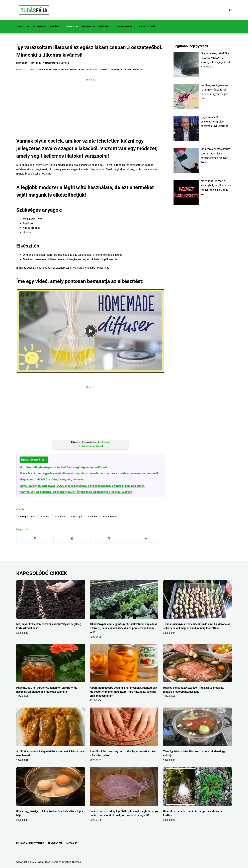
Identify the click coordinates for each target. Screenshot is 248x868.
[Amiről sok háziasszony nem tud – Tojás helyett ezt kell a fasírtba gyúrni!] (124, 727)
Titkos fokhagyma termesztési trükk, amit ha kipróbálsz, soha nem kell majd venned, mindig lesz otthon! (82, 486)
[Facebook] (35, 538)
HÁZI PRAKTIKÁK (53, 63)
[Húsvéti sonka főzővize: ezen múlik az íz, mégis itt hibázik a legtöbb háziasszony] (198, 663)
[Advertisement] (91, 106)
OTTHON (73, 27)
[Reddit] (146, 538)
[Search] (231, 10)
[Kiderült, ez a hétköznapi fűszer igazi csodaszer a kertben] (198, 787)
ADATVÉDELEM (55, 843)
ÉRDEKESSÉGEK (127, 27)
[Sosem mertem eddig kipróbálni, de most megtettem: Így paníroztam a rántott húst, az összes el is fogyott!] (124, 787)
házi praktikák (26, 517)
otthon (92, 517)
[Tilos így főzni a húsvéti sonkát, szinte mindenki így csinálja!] (198, 727)
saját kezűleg (110, 517)
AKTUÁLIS (23, 27)
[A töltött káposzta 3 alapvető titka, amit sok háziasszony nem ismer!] (51, 727)
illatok (45, 517)
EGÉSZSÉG (40, 27)
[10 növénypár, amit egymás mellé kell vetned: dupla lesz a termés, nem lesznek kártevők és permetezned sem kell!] (124, 600)
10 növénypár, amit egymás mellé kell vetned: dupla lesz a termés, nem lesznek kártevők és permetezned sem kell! (89, 473)
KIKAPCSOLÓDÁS (149, 27)
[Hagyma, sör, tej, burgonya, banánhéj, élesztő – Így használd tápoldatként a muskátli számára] (51, 663)
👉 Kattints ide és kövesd (91, 446)
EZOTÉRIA (57, 27)
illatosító (60, 517)
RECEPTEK (89, 27)
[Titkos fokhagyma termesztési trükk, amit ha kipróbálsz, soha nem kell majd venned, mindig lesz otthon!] (198, 600)
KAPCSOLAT (72, 843)
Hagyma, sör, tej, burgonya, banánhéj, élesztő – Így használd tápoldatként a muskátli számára (76, 492)
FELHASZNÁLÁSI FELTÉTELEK (30, 843)
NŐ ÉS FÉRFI (107, 27)
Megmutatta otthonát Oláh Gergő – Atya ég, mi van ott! (52, 480)
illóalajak (77, 517)
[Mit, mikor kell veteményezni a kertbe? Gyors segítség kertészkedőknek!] (51, 600)
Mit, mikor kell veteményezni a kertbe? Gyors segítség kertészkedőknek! (63, 467)
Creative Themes (71, 862)
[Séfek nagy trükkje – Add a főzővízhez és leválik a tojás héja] (51, 787)
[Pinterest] (109, 538)
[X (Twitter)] (72, 538)
